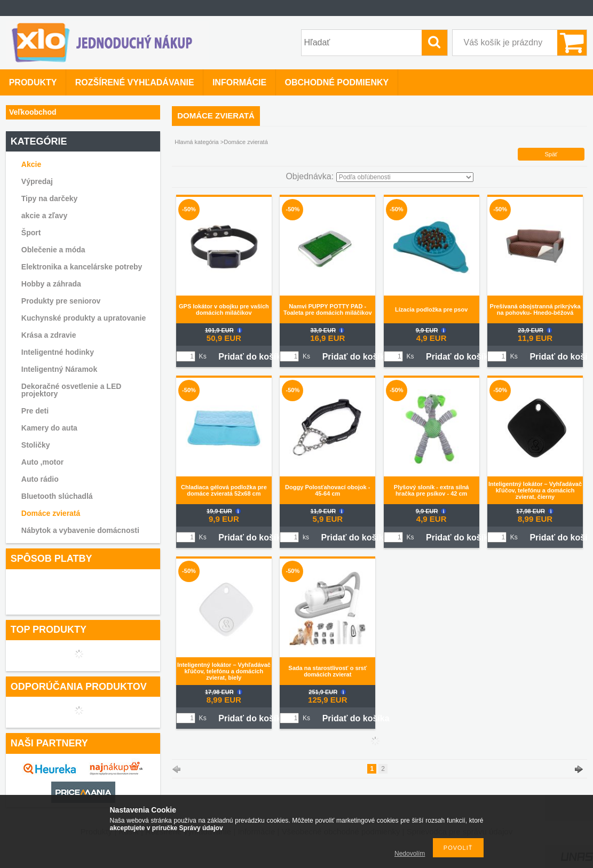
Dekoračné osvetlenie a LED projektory (72, 390)
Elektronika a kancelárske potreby (82, 267)
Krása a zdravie (49, 335)
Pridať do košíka (252, 357)
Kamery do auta (49, 428)
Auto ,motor (42, 462)
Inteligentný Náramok (59, 369)
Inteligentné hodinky (58, 352)
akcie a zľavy (44, 216)
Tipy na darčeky (50, 198)
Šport (31, 233)
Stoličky (36, 445)
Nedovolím (410, 854)
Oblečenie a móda (53, 250)
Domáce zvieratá (51, 513)
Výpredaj (37, 181)
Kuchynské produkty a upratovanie (84, 318)
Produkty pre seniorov (61, 301)
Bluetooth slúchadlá (57, 496)
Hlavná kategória (197, 142)
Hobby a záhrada (51, 284)
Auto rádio (40, 479)
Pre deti (35, 411)
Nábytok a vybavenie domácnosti (80, 530)
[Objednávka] (405, 177)
